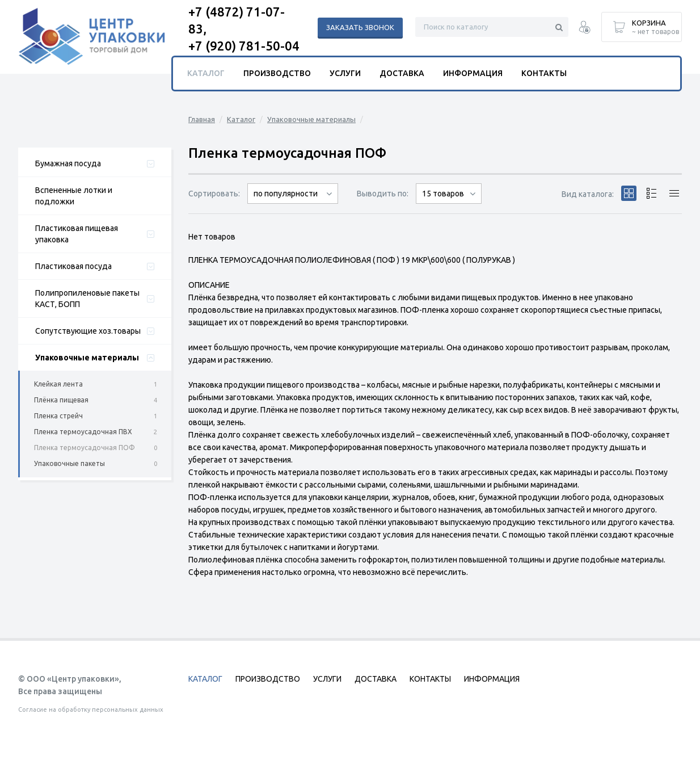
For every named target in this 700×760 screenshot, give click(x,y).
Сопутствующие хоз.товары (88, 331)
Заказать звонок (360, 27)
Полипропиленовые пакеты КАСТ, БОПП (87, 299)
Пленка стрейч (58, 416)
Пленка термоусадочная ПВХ (83, 432)
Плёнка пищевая (61, 400)
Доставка (402, 73)
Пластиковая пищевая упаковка (77, 234)
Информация (473, 73)
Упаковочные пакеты (69, 463)
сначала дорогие (293, 203)
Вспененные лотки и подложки (74, 196)
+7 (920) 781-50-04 (244, 46)
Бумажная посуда (68, 163)
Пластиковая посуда (73, 266)
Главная (202, 119)
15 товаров (443, 194)
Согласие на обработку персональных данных (91, 709)
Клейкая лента (58, 384)
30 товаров (449, 203)
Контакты (544, 73)
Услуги (345, 73)
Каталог (241, 119)
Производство (277, 73)
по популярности (286, 194)
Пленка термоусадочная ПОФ (85, 448)
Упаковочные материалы (87, 358)
